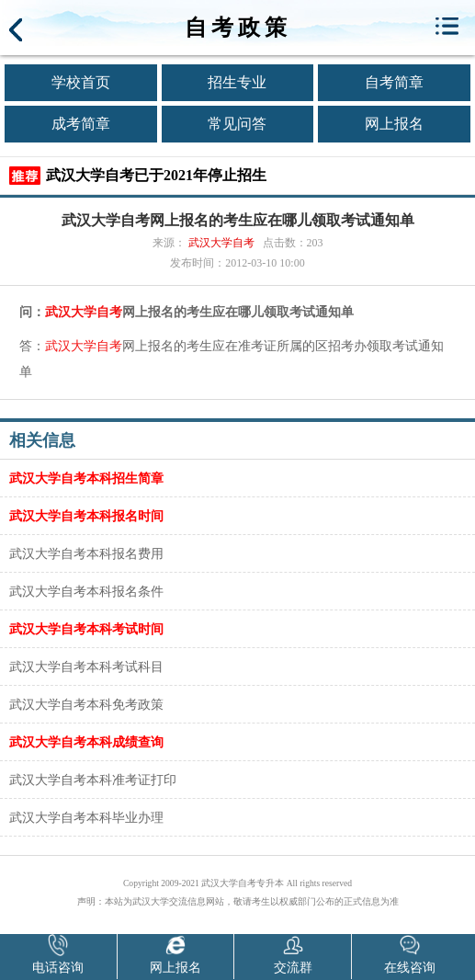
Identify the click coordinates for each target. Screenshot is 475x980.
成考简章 (81, 124)
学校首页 (81, 82)
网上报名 (394, 124)
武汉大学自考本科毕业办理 (86, 817)
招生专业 (237, 82)
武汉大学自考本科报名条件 (86, 591)
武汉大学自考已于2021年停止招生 (156, 175)
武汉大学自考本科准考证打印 (93, 780)
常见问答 (237, 124)
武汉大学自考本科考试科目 (86, 667)
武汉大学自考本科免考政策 (86, 704)
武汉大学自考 (221, 243)
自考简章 (394, 82)
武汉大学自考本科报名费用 (86, 553)
